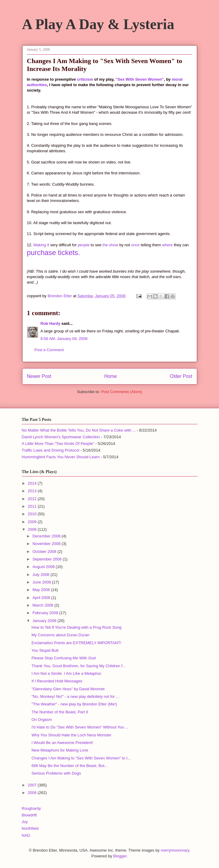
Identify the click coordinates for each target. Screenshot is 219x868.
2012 (33, 499)
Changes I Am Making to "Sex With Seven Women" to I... (81, 758)
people (84, 245)
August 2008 (44, 567)
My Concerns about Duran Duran (60, 635)
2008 (33, 529)
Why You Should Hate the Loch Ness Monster (71, 735)
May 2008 (42, 590)
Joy (25, 822)
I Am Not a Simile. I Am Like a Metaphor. (67, 673)
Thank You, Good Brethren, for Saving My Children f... (79, 666)
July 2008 (41, 575)
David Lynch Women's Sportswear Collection (61, 437)
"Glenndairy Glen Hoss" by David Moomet (68, 689)
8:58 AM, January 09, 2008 (64, 339)
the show (110, 245)
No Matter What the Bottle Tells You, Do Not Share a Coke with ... (79, 430)
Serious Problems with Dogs (56, 773)
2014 (33, 483)
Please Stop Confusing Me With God (64, 658)
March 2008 (43, 605)
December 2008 (47, 536)
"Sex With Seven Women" (140, 79)
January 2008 (45, 621)
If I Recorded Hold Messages (57, 681)
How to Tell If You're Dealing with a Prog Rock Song (76, 627)
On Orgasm (42, 720)
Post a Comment (49, 350)
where (167, 245)
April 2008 (42, 598)
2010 (33, 514)
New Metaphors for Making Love (60, 750)
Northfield (30, 828)
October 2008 (45, 552)
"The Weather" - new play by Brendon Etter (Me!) (74, 704)
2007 (33, 785)
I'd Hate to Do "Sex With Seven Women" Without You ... (80, 727)
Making (40, 245)
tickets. (69, 253)
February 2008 (46, 613)
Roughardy (32, 808)
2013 (33, 491)
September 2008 (48, 559)
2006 (33, 793)
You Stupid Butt (45, 650)
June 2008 (42, 582)
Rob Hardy (51, 323)
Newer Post (39, 376)
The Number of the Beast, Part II (60, 712)
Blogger (120, 856)
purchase (41, 253)
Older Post (181, 376)
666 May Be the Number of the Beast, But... (70, 766)
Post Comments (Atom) (122, 392)
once (135, 245)
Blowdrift (29, 815)
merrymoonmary (175, 850)
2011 (33, 506)
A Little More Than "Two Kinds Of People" (58, 444)
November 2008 (47, 544)
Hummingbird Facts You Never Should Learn (61, 457)
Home (111, 376)
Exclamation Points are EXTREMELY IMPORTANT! (76, 643)
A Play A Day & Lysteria (98, 24)
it (48, 245)
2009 (33, 522)
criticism (85, 79)
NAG (26, 835)
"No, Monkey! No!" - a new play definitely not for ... (75, 696)
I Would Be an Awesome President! (62, 743)
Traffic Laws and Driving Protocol (51, 450)
